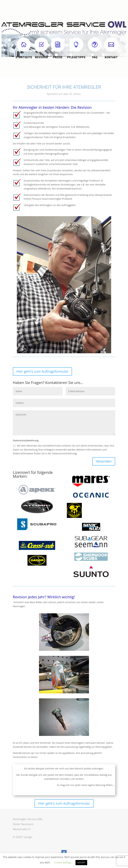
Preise (58, 57)
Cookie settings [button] (63, 862)
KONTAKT (111, 57)
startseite (24, 57)
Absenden (104, 461)
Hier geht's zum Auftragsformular (42, 371)
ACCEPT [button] (81, 862)
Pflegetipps (76, 57)
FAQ (95, 57)
